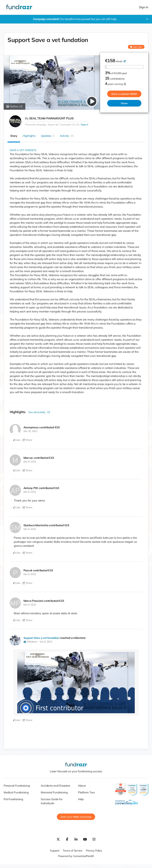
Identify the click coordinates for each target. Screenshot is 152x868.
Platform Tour (86, 792)
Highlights (29, 136)
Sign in (144, 7)
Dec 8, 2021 (46, 642)
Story (14, 136)
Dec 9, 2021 (30, 462)
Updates (48, 136)
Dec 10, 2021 (31, 431)
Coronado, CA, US (69, 124)
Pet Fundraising (13, 799)
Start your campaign (76, 817)
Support (54, 850)
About (82, 786)
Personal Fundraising (17, 786)
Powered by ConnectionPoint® (76, 856)
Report (84, 124)
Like (17, 440)
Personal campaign (36, 124)
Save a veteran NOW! (124, 94)
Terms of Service (72, 850)
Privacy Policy (94, 850)
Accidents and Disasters (55, 786)
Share (124, 103)
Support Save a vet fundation (42, 638)
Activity (67, 136)
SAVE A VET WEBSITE (24, 150)
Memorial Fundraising (54, 792)
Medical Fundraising (16, 792)
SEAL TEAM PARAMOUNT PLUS (51, 118)
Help (81, 799)
